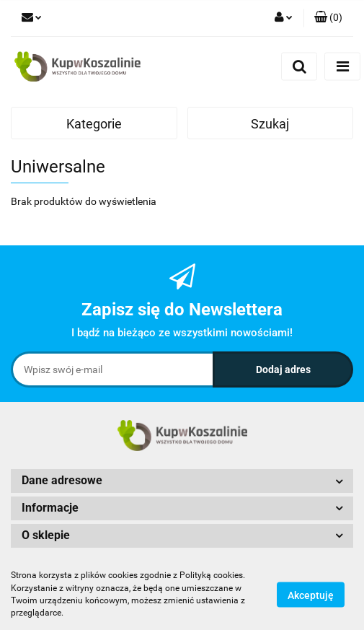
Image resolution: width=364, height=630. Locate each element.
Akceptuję (311, 595)
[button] (328, 18)
